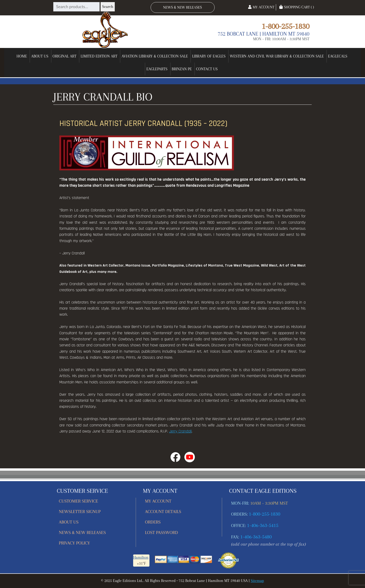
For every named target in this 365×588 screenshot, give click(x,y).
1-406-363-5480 (256, 537)
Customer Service (79, 501)
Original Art (65, 56)
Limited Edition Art (99, 56)
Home (22, 56)
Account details (163, 512)
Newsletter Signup (80, 512)
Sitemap (257, 581)
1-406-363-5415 (263, 525)
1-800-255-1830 (286, 26)
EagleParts (157, 69)
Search (108, 7)
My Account (261, 7)
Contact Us (207, 69)
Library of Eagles (209, 56)
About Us (40, 56)
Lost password (161, 532)
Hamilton (141, 557)
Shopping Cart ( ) (297, 7)
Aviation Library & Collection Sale (155, 56)
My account (158, 501)
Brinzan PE (182, 69)
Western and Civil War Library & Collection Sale (277, 56)
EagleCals (338, 56)
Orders (153, 522)
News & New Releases (183, 7)
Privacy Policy (74, 543)
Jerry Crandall (180, 431)
